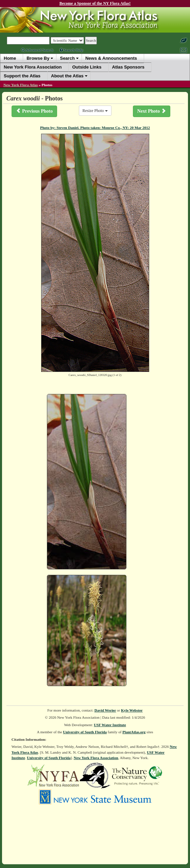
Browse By (38, 58)
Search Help (72, 50)
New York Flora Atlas (21, 85)
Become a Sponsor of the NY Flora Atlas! (95, 3)
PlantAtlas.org (134, 732)
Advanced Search (37, 50)
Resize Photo (95, 111)
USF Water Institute (110, 725)
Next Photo (152, 111)
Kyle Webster (132, 710)
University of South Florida (85, 732)
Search (67, 58)
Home (10, 58)
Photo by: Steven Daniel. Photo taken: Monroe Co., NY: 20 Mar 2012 (95, 128)
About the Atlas (67, 76)
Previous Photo (34, 111)
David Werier (105, 710)
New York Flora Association (96, 758)
